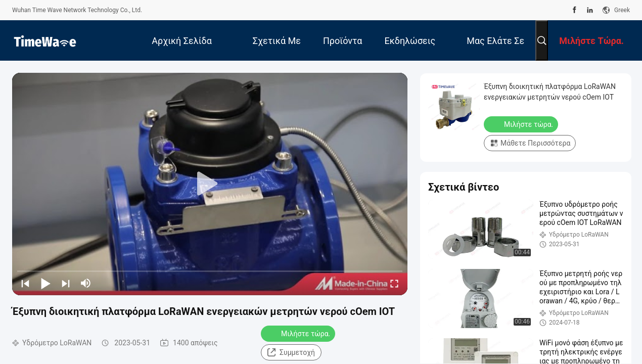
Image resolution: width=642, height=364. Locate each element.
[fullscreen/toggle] (394, 283)
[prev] (25, 283)
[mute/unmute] (86, 283)
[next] (66, 283)
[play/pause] (45, 283)
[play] (210, 184)
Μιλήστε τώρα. (299, 333)
